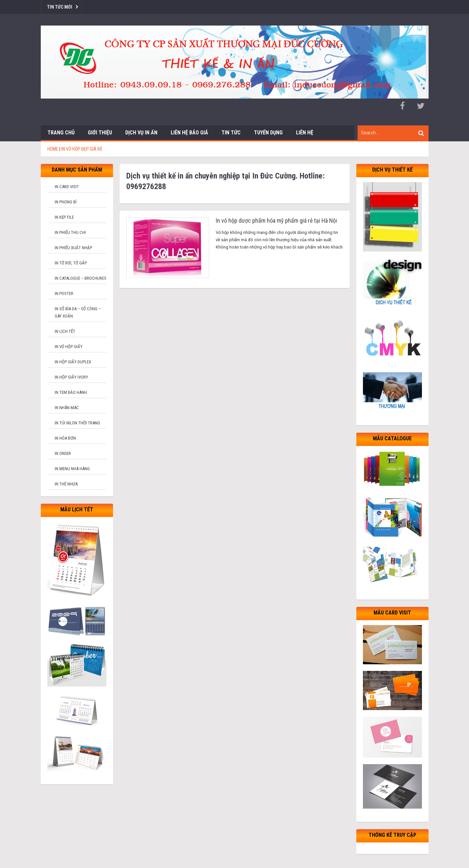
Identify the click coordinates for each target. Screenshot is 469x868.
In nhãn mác (67, 408)
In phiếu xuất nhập (73, 248)
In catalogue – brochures (81, 278)
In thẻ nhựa (66, 484)
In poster (64, 293)
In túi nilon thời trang (77, 423)
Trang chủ (61, 133)
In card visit (67, 187)
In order (63, 453)
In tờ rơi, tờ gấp (71, 263)
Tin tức (231, 133)
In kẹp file (64, 217)
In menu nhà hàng (72, 469)
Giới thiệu (100, 133)
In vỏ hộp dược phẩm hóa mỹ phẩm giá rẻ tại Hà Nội (276, 220)
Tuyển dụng (268, 133)
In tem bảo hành (71, 392)
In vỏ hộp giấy (69, 347)
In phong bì (66, 202)
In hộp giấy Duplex (73, 362)
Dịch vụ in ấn (141, 133)
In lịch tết (65, 331)
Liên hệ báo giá (189, 133)
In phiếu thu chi (70, 232)
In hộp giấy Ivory (71, 377)
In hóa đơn (65, 438)
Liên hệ (305, 133)
